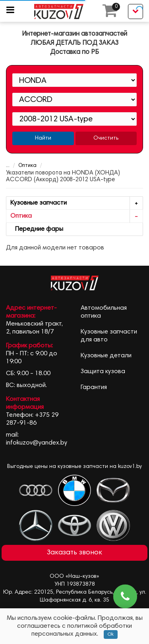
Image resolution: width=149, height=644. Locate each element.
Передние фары (37, 229)
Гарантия (94, 387)
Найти (43, 138)
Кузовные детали (106, 356)
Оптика (22, 166)
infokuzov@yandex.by (37, 443)
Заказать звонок (74, 553)
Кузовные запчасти (76, 203)
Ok (111, 634)
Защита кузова (103, 372)
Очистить (106, 138)
